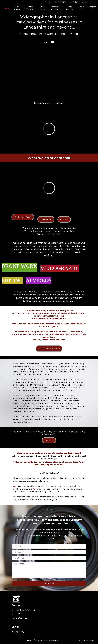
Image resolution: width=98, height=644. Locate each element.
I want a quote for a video (49, 349)
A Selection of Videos (23, 217)
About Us (81, 8)
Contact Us (92, 8)
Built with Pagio (87, 640)
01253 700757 (21, 614)
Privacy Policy (18, 632)
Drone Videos (30, 8)
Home (6, 8)
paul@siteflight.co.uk (78, 2)
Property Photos (55, 8)
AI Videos (41, 8)
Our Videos (17, 8)
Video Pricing (69, 8)
